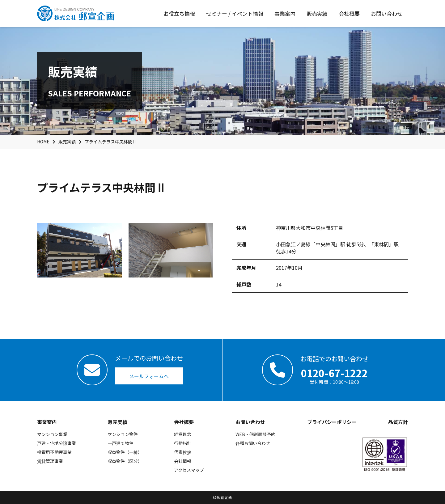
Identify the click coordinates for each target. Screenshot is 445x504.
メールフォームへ (149, 376)
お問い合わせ (250, 422)
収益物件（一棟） (125, 452)
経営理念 (183, 434)
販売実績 (117, 422)
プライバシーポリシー (332, 422)
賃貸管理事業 (50, 461)
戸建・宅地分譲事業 (57, 443)
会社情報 (183, 461)
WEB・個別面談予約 (255, 434)
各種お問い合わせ (253, 443)
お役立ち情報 (179, 13)
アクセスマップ (189, 470)
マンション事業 (52, 434)
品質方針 (398, 422)
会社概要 (184, 422)
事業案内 (47, 422)
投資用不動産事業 (54, 452)
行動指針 (183, 443)
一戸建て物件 (121, 443)
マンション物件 (123, 434)
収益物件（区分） (125, 461)
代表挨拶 (183, 452)
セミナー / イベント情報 (235, 13)
